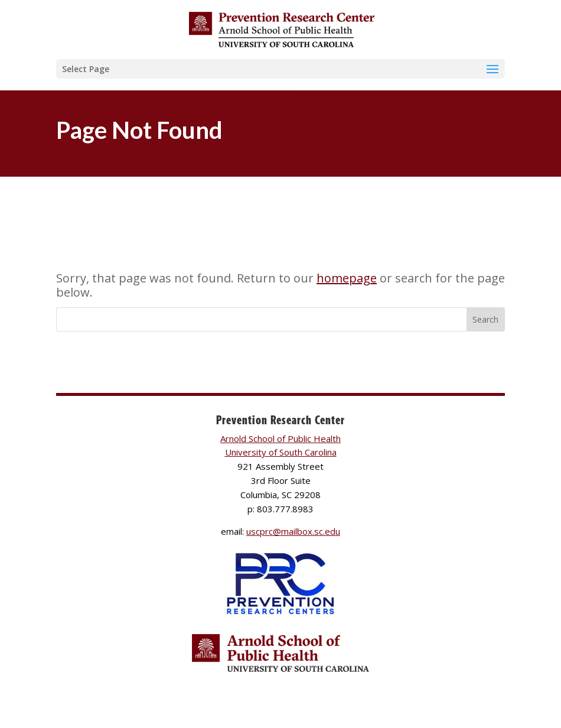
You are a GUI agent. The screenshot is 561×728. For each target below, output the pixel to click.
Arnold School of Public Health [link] (280, 438)
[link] (282, 29)
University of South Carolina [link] (281, 452)
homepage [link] (347, 278)
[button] (280, 69)
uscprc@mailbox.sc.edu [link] (293, 531)
